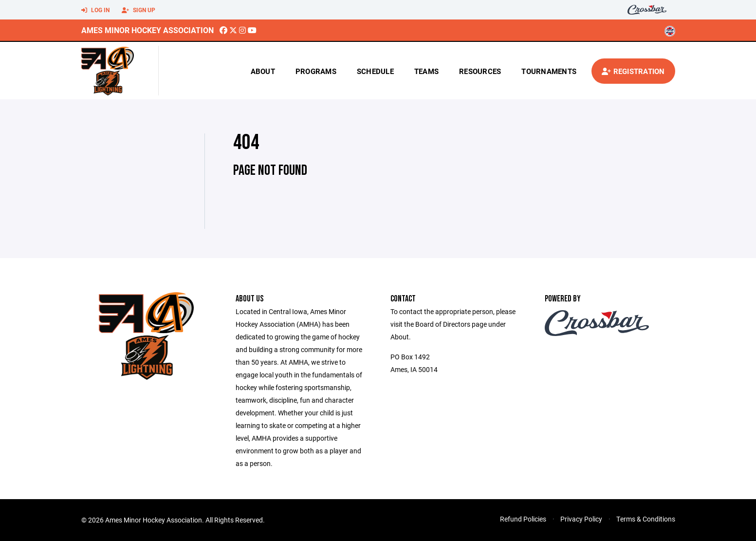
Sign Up (138, 10)
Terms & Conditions (646, 519)
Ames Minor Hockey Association (148, 30)
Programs (316, 71)
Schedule (375, 71)
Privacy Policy (581, 519)
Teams (426, 71)
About (263, 71)
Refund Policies (523, 519)
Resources (480, 71)
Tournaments (549, 71)
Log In (95, 10)
